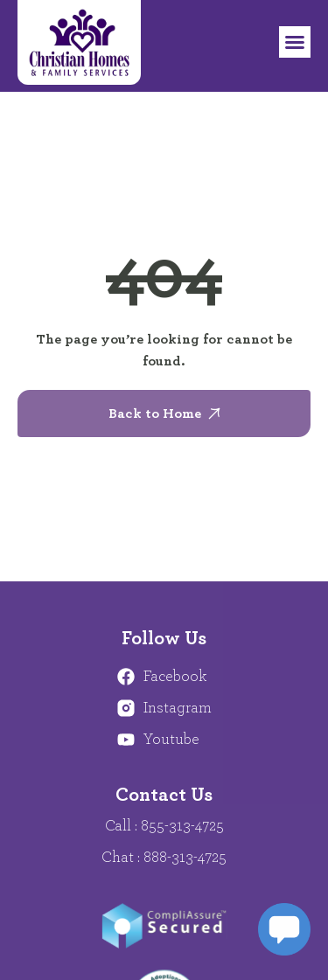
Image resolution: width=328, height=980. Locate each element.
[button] (295, 42)
